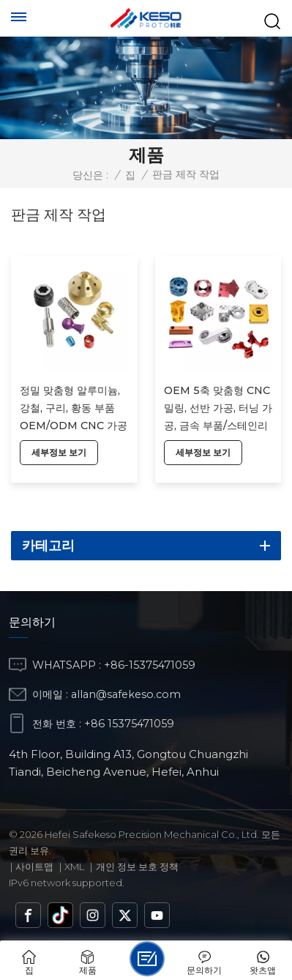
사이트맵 (34, 866)
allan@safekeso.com (126, 694)
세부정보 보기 (59, 452)
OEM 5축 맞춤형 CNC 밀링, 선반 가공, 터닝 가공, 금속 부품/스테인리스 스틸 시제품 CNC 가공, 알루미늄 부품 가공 (218, 409)
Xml (74, 866)
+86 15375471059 (129, 724)
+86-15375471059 (150, 665)
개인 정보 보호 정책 (137, 866)
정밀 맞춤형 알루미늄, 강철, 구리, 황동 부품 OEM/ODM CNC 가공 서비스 (74, 409)
